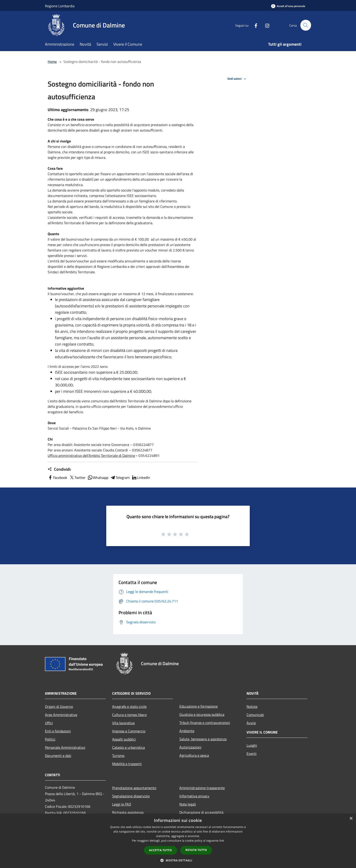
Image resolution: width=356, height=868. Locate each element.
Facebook (57, 478)
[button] (178, 860)
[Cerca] (306, 25)
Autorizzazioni (190, 747)
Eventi (252, 754)
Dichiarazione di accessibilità (201, 812)
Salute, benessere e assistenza (203, 739)
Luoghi (252, 745)
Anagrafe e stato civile (129, 706)
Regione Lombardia (60, 6)
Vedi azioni (237, 79)
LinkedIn (141, 478)
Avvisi (251, 723)
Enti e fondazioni (58, 731)
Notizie (252, 706)
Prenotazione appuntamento (134, 788)
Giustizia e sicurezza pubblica (202, 714)
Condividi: (59, 469)
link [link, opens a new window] (222, 841)
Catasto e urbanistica (129, 747)
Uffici (49, 723)
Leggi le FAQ (122, 804)
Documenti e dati (58, 756)
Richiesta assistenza (128, 812)
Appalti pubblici (124, 739)
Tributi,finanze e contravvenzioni (205, 723)
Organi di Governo (59, 706)
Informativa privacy (194, 796)
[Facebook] (254, 25)
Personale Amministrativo (65, 747)
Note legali (188, 804)
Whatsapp (98, 478)
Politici (50, 739)
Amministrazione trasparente (202, 788)
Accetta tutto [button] (161, 850)
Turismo (118, 756)
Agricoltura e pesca (194, 755)
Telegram (120, 478)
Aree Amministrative (61, 715)
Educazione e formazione (199, 706)
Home (52, 62)
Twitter (77, 478)
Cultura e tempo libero (129, 715)
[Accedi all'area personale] (288, 6)
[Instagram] (265, 25)
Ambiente (187, 731)
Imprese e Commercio (129, 731)
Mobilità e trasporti (127, 764)
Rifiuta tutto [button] (196, 850)
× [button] (351, 819)
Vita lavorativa (123, 723)
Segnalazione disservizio (131, 796)
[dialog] (178, 841)
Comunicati (255, 715)
